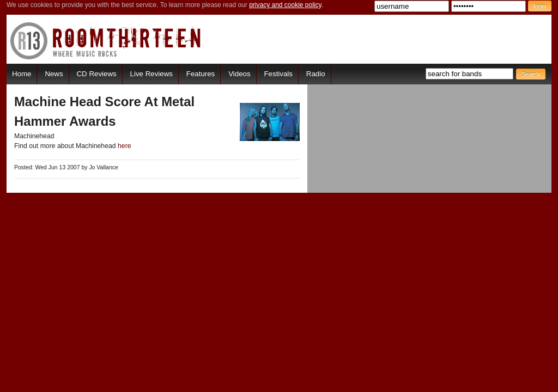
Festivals (278, 74)
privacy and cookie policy (285, 5)
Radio (316, 74)
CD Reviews (97, 74)
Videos (239, 74)
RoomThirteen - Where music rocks (106, 41)
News (54, 74)
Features (201, 74)
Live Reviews (151, 74)
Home (22, 74)
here (125, 146)
